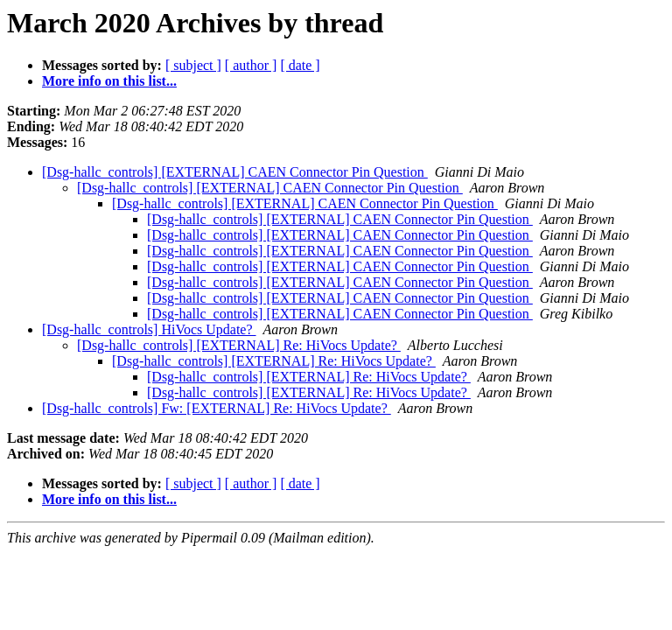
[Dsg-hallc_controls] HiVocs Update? (149, 329)
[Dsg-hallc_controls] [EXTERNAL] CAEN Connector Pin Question (235, 172)
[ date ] (300, 65)
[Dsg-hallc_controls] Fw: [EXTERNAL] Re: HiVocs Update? (217, 408)
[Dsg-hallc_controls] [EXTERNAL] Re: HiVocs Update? (239, 345)
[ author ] (251, 65)
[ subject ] (193, 65)
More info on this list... (109, 81)
